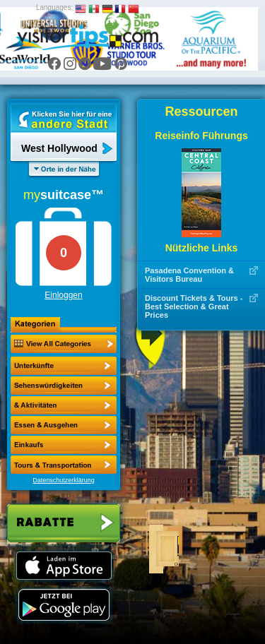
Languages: (54, 7)
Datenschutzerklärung (64, 480)
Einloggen (63, 295)
